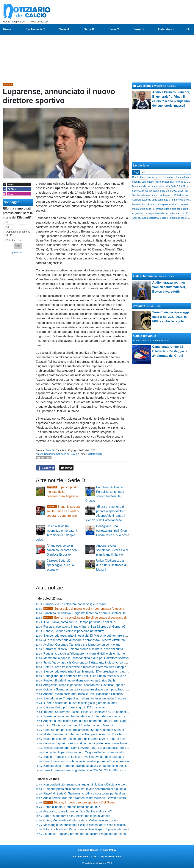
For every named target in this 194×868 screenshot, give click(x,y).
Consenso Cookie (88, 850)
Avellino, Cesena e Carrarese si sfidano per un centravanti (82, 645)
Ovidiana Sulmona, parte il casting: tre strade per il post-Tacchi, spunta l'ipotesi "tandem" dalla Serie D (111, 689)
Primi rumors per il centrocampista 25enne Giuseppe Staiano (84, 730)
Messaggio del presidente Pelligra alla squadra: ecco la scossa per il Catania (94, 825)
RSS (118, 856)
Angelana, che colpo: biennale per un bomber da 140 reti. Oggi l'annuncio (92, 721)
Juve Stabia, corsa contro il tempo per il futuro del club (79, 622)
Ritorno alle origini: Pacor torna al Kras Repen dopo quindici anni (86, 829)
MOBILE (109, 856)
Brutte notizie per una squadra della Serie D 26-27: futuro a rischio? (88, 739)
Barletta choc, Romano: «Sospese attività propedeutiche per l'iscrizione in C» (94, 766)
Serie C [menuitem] (114, 29)
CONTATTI (97, 856)
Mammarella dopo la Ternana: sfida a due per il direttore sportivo (86, 658)
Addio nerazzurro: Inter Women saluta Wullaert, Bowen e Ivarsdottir (88, 798)
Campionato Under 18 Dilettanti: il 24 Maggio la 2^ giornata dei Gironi (170, 351)
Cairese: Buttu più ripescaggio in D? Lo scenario (60, 565)
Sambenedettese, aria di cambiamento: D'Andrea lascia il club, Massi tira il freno (97, 671)
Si (8, 222)
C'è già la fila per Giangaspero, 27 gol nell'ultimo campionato (83, 752)
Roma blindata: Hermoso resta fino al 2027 (72, 807)
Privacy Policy (108, 850)
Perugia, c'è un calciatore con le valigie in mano (75, 604)
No (8, 227)
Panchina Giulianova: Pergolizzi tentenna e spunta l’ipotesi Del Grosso (90, 613)
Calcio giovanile (145, 336)
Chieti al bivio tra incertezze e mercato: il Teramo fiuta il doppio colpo (89, 667)
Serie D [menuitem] (139, 29)
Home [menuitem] (7, 29)
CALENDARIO (81, 856)
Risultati (18, 252)
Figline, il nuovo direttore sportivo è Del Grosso (80, 802)
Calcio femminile (145, 276)
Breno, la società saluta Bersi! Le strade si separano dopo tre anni (63, 511)
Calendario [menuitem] (166, 29)
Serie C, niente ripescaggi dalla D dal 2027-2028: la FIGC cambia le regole (93, 770)
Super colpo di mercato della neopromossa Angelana (62, 492)
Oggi (136, 172)
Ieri (143, 172)
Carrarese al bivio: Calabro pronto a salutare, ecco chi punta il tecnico (90, 649)
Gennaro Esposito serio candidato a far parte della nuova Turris (85, 743)
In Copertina (142, 86)
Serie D (50, 450)
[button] (18, 246)
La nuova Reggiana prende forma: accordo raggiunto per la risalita (87, 834)
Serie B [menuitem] (89, 29)
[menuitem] (188, 29)
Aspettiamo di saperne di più (18, 233)
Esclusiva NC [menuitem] (35, 29)
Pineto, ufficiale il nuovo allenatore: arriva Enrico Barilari (80, 680)
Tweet (67, 468)
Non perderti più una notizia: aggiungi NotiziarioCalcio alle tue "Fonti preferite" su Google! (103, 784)
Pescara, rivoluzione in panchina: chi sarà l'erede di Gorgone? (85, 627)
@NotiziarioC (95, 454)
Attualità (139, 306)
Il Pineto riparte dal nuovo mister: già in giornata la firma (80, 703)
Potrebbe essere (15, 240)
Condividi (46, 468)
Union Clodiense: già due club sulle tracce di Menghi (111, 565)
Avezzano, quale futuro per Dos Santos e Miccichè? (78, 811)
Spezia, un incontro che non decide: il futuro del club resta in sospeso (89, 716)
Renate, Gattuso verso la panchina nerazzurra (74, 631)
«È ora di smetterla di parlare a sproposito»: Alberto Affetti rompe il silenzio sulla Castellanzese (106, 640)
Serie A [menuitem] (64, 29)
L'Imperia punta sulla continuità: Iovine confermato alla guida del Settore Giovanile (98, 789)
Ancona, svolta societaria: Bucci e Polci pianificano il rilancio (112, 550)
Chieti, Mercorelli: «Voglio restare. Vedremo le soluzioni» (81, 820)
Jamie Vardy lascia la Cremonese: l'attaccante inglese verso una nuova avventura (97, 663)
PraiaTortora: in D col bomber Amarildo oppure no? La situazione (86, 761)
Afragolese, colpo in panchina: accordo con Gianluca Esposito (62, 550)
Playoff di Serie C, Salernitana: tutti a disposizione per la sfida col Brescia (92, 793)
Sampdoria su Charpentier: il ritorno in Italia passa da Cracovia (85, 698)
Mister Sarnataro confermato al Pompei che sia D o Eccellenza (85, 734)
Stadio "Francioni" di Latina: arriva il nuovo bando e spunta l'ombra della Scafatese (98, 757)
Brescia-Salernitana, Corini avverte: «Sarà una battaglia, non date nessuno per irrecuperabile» (106, 748)
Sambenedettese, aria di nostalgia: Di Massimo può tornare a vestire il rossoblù (96, 636)
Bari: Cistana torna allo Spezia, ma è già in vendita (77, 816)
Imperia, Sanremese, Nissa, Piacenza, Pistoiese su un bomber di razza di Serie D (97, 712)
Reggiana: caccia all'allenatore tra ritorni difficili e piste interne (84, 654)
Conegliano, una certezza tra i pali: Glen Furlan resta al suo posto (113, 531)
